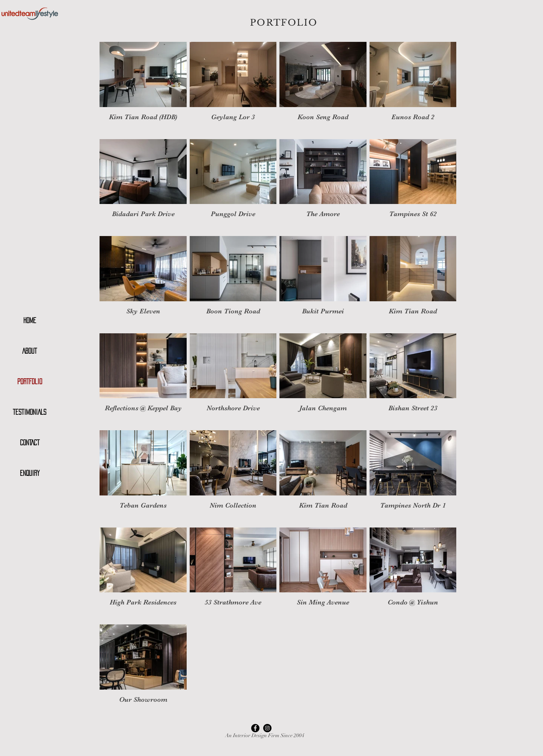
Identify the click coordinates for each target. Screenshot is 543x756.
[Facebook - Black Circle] (255, 728)
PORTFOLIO (30, 382)
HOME (30, 320)
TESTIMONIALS (30, 412)
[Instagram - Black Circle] (267, 728)
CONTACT (30, 443)
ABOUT (30, 351)
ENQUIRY (30, 473)
